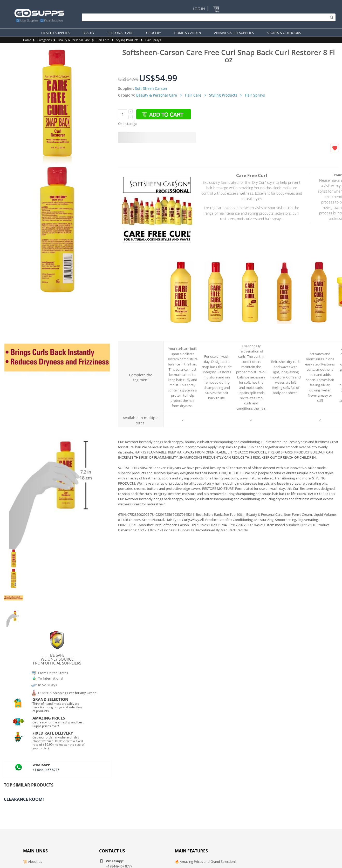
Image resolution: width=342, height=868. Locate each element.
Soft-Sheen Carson (151, 88)
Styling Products (127, 40)
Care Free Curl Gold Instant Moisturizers (181, 331)
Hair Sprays (153, 40)
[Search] (207, 17)
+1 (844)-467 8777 (46, 770)
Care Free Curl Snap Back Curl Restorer (215, 331)
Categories (45, 40)
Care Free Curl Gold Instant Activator (318, 331)
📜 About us (33, 862)
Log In (199, 9)
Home (27, 40)
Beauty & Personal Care (74, 40)
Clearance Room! (24, 799)
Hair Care (103, 40)
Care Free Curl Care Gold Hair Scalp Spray (284, 331)
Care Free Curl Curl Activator (249, 331)
